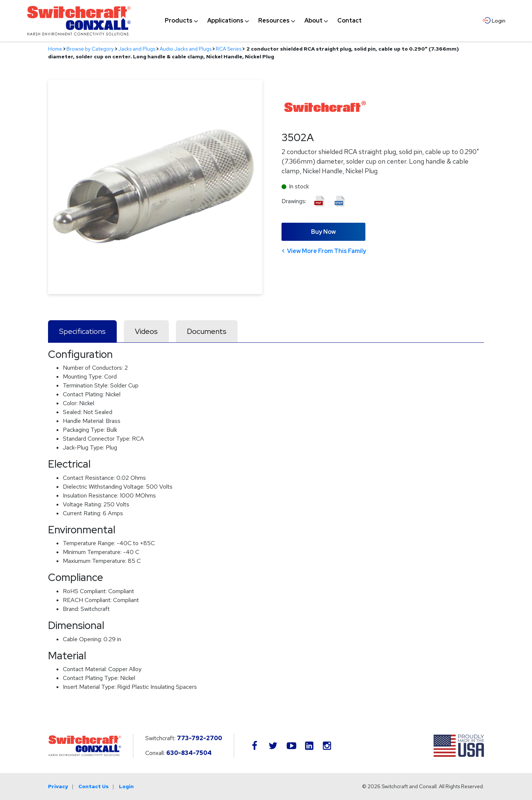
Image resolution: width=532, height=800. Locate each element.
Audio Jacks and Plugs (185, 49)
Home (55, 49)
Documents (207, 331)
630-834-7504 (189, 753)
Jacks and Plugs (137, 49)
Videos (146, 331)
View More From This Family (327, 251)
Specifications (82, 331)
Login (126, 786)
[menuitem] (179, 21)
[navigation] (263, 21)
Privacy (58, 786)
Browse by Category (90, 49)
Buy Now (323, 232)
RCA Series (229, 49)
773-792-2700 (199, 738)
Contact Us (93, 786)
